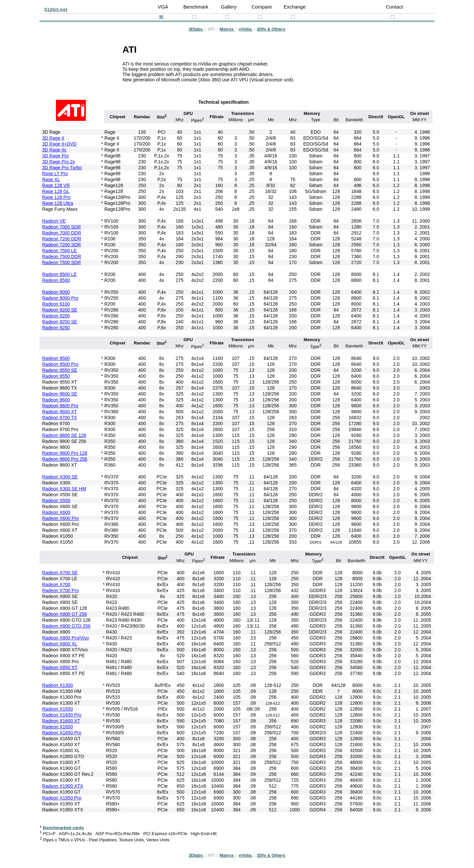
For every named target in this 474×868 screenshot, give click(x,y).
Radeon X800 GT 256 (65, 614)
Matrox (227, 29)
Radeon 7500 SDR (62, 262)
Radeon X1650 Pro (62, 733)
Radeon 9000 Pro (60, 298)
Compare (262, 7)
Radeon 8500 (56, 280)
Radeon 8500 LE (59, 274)
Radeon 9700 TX (60, 418)
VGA (163, 7)
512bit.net (56, 9)
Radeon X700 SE (60, 573)
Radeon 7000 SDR (62, 227)
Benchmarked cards (63, 828)
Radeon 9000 (56, 292)
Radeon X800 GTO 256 (66, 626)
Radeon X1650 (57, 727)
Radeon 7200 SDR (62, 245)
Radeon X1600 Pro (62, 715)
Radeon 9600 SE (60, 394)
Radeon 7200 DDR (62, 239)
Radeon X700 (56, 584)
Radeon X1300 (57, 685)
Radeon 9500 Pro (60, 364)
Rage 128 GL (56, 191)
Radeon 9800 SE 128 (64, 435)
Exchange (295, 7)
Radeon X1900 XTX (63, 786)
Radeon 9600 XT (60, 412)
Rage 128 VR (56, 185)
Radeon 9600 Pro (60, 406)
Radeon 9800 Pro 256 (65, 459)
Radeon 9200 (56, 316)
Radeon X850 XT (60, 667)
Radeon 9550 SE (60, 370)
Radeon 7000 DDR (62, 233)
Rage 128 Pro (56, 197)
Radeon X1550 (57, 709)
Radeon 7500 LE (59, 251)
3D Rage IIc (54, 150)
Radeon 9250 (56, 328)
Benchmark (196, 7)
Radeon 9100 (56, 304)
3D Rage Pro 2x (59, 162)
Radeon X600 (56, 512)
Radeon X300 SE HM (64, 489)
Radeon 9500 (56, 358)
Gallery (229, 7)
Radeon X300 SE (60, 477)
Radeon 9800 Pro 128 (65, 453)
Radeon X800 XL (60, 644)
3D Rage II (53, 138)
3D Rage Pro (55, 156)
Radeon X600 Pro (60, 518)
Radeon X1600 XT (61, 721)
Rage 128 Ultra (58, 203)
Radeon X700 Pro (60, 590)
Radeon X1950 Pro (62, 798)
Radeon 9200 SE (60, 310)
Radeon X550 (56, 501)
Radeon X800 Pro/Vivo (66, 638)
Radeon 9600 (56, 400)
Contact (394, 7)
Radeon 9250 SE (60, 322)
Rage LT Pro (55, 174)
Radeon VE (54, 221)
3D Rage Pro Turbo (62, 168)
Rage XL (51, 179)
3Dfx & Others (271, 29)
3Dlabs (196, 29)
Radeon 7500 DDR (62, 257)
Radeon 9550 (56, 376)
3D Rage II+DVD (59, 144)
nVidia (246, 29)
